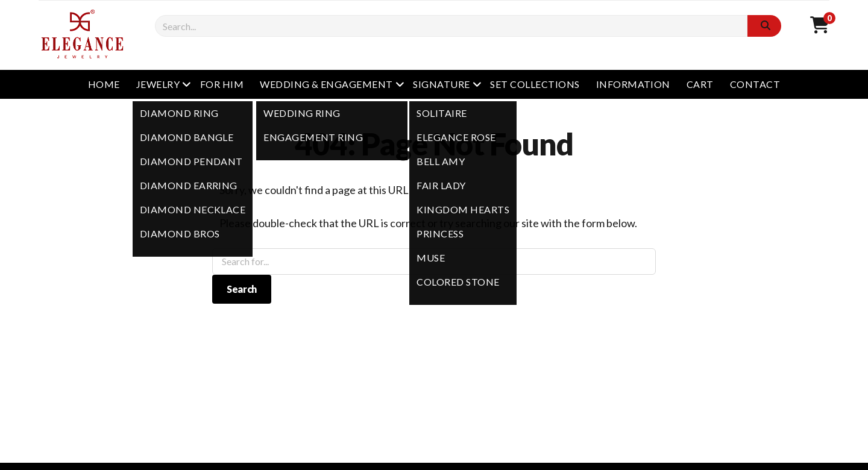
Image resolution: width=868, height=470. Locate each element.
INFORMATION (633, 84)
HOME (104, 84)
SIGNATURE (441, 84)
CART (700, 84)
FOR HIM (222, 84)
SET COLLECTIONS (535, 84)
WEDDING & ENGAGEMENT (326, 84)
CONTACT (755, 84)
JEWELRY (158, 84)
